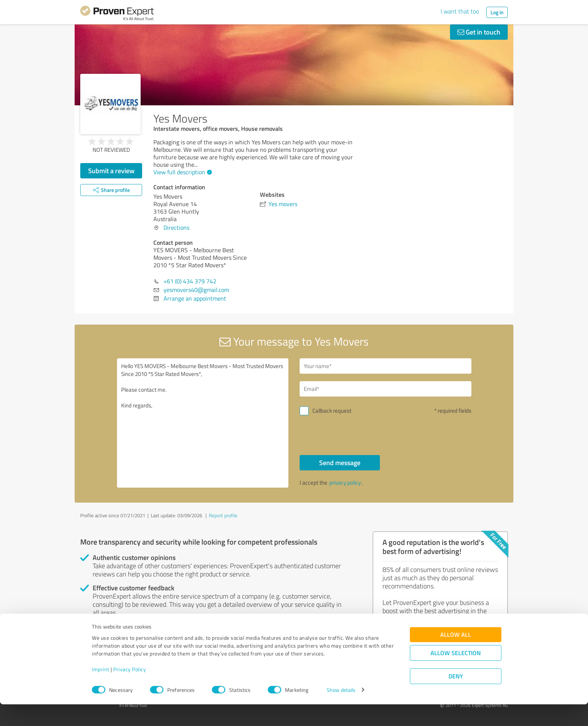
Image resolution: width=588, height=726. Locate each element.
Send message (340, 463)
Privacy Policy (130, 691)
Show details (341, 712)
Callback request (332, 411)
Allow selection (456, 675)
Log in (497, 12)
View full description (182, 172)
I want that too (460, 11)
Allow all (456, 656)
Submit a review (111, 171)
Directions (176, 228)
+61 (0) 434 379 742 (190, 281)
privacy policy (345, 483)
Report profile (223, 515)
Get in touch (479, 32)
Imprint (101, 691)
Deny (456, 698)
